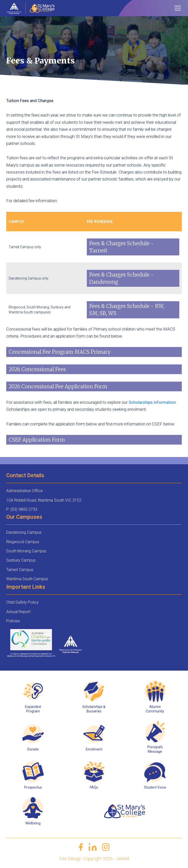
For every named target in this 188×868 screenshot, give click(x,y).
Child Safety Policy (22, 602)
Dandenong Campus (24, 532)
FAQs (94, 787)
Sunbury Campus (21, 560)
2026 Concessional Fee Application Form (58, 386)
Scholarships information (152, 402)
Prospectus (33, 787)
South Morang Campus (26, 551)
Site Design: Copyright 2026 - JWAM (94, 859)
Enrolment (94, 749)
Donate (33, 749)
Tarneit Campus (20, 570)
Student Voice (155, 787)
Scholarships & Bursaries (94, 709)
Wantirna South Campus (27, 579)
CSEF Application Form (37, 440)
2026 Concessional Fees (37, 369)
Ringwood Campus (23, 542)
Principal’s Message (155, 749)
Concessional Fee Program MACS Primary (60, 352)
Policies (13, 621)
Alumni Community (155, 709)
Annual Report (18, 612)
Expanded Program (33, 709)
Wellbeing (33, 823)
